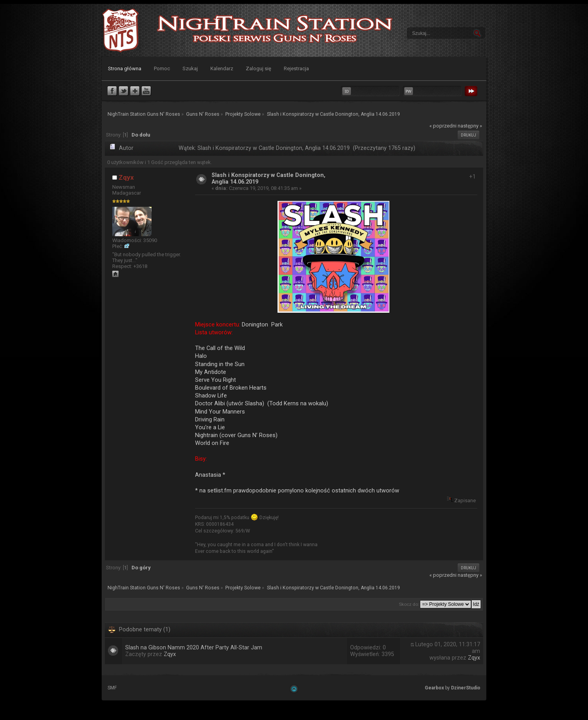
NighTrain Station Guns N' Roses (121, 30)
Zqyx (126, 177)
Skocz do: (409, 604)
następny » (470, 126)
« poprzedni (443, 126)
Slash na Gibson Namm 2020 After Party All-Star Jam (194, 648)
